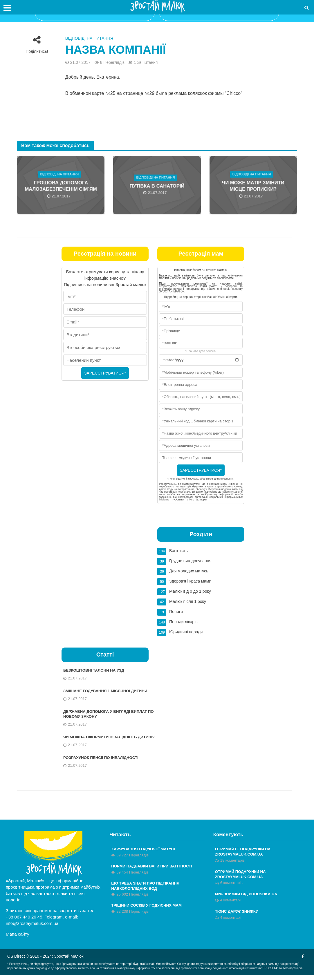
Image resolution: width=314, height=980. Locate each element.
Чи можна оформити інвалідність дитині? (102, 739)
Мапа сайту (17, 939)
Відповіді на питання (89, 38)
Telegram (54, 922)
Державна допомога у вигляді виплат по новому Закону (108, 712)
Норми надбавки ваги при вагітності (154, 871)
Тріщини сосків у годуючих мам (149, 912)
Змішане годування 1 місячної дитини (108, 689)
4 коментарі (230, 907)
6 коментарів (231, 889)
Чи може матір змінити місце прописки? (253, 186)
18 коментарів (233, 866)
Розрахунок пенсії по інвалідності (103, 762)
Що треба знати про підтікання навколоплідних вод (147, 892)
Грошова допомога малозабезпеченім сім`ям (61, 186)
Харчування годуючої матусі (145, 854)
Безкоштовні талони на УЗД (96, 668)
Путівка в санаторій (157, 186)
